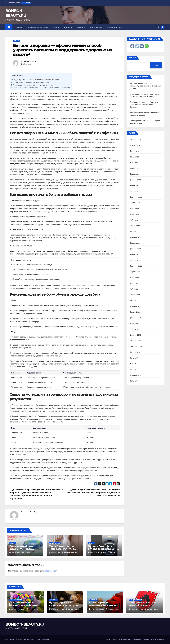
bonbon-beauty (30, 61)
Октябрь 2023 (135, 191)
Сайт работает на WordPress (15, 639)
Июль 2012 (134, 381)
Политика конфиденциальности (153, 639)
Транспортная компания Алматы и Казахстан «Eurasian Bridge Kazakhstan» (144, 105)
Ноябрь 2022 (135, 255)
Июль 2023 (134, 209)
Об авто (81, 27)
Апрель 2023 (135, 226)
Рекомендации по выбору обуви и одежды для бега (33, 85)
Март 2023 (134, 232)
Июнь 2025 (134, 157)
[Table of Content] (69, 76)
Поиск (132, 58)
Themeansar (45, 639)
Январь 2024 (135, 174)
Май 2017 (134, 364)
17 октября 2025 (58, 609)
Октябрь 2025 (135, 140)
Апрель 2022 (135, 295)
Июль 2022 (134, 278)
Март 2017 (134, 369)
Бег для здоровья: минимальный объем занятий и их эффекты (37, 80)
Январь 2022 (135, 312)
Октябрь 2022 (135, 260)
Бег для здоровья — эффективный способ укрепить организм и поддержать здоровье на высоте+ (62, 50)
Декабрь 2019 (135, 335)
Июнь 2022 (134, 283)
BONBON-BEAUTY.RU (25, 624)
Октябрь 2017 (135, 352)
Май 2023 (134, 220)
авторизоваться (51, 571)
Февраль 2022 (136, 306)
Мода (56, 27)
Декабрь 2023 (135, 180)
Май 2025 (134, 163)
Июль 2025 (134, 151)
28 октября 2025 (18, 609)
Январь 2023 (135, 243)
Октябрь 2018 (135, 341)
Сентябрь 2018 (136, 346)
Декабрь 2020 (135, 318)
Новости (68, 27)
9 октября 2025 (137, 609)
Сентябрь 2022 (136, 266)
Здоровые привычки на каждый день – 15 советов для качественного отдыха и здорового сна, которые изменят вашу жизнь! (93, 493)
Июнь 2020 (134, 323)
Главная (19, 27)
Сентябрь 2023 (136, 197)
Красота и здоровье (38, 27)
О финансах (96, 27)
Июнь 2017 (134, 358)
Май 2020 (134, 329)
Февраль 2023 (136, 237)
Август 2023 (135, 203)
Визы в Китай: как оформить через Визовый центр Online (24, 549)
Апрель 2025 (135, 168)
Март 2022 (134, 300)
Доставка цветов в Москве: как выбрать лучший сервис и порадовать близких (145, 86)
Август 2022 (135, 272)
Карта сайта (137, 639)
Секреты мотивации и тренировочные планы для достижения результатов (41, 88)
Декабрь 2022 (135, 249)
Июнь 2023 (134, 214)
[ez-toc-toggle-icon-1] (68, 76)
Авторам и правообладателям (121, 639)
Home (108, 639)
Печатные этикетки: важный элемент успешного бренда (142, 605)
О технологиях (115, 27)
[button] (159, 27)
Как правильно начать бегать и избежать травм (31, 82)
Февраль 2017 (135, 375)
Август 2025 (135, 145)
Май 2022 (134, 289)
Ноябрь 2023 (135, 186)
